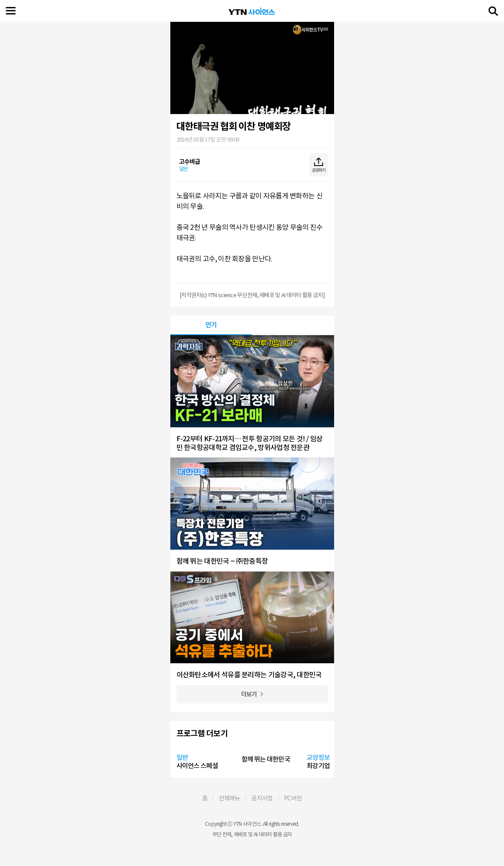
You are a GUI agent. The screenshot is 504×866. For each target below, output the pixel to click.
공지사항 (262, 798)
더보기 (249, 694)
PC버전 (293, 798)
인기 (211, 325)
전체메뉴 (230, 798)
